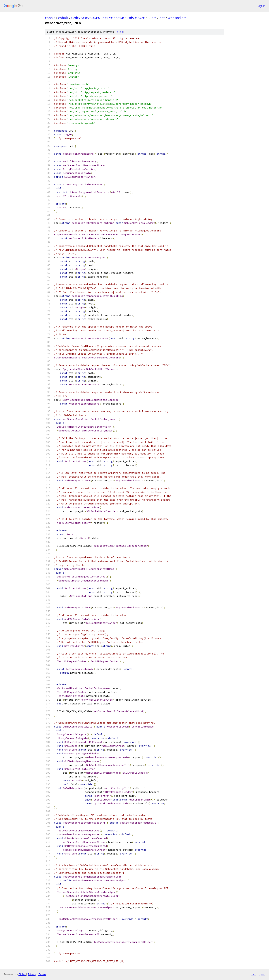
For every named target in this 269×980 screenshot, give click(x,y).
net (162, 18)
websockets (177, 18)
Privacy (32, 974)
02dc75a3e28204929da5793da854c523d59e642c (108, 18)
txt (254, 974)
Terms (42, 974)
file (120, 32)
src (154, 18)
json (262, 974)
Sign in (262, 6)
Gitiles (22, 974)
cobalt (50, 18)
